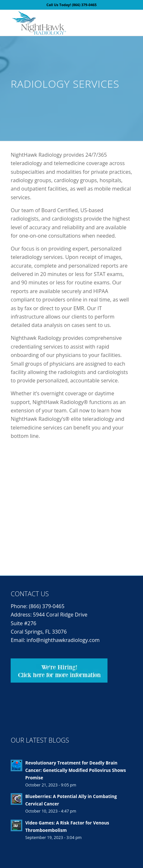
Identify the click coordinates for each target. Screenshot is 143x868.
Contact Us (30, 594)
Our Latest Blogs (40, 740)
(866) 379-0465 (84, 5)
